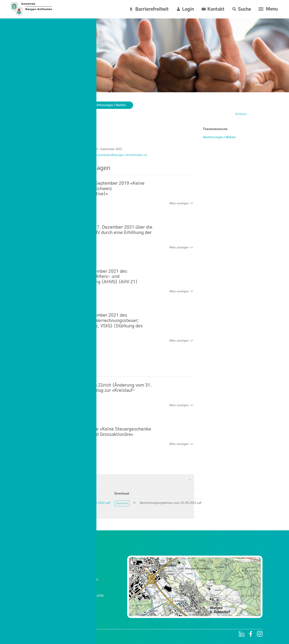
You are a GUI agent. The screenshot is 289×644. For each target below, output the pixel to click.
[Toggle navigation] (267, 9)
